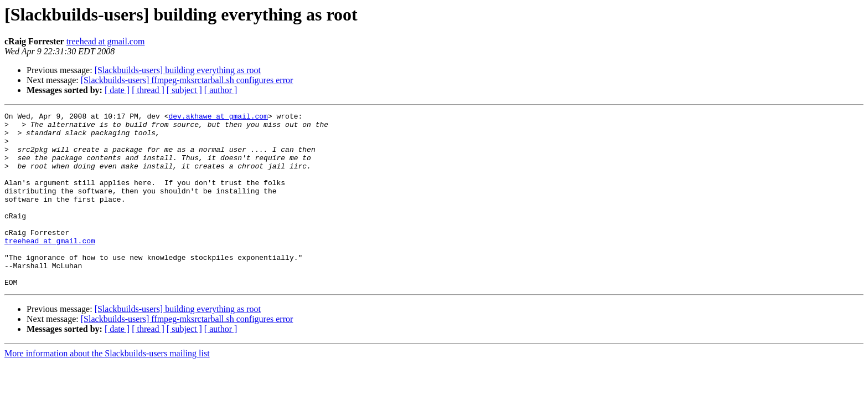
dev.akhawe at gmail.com (218, 117)
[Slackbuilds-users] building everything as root (178, 70)
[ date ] (117, 90)
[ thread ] (148, 90)
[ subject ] (184, 90)
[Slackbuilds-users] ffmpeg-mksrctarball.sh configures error (187, 80)
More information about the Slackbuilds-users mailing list (107, 388)
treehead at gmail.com (106, 41)
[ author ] (221, 90)
